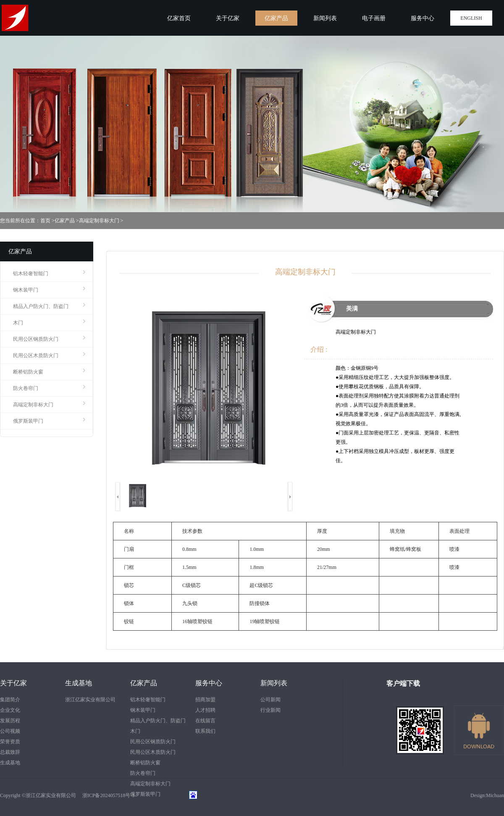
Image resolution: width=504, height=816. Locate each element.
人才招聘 (205, 710)
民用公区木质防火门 (36, 355)
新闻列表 (274, 683)
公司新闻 (270, 700)
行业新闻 (270, 710)
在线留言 (205, 721)
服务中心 (209, 683)
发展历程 (10, 721)
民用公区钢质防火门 (36, 339)
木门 (18, 323)
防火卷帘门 (26, 388)
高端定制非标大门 (99, 221)
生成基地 (10, 763)
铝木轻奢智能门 (31, 274)
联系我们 (205, 731)
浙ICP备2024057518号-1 (106, 795)
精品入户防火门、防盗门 (41, 306)
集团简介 (10, 700)
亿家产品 (65, 221)
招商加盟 (205, 700)
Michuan (495, 795)
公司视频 (10, 731)
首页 (45, 221)
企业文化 (10, 710)
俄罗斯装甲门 (28, 421)
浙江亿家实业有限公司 (90, 700)
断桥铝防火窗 (28, 372)
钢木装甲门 (26, 290)
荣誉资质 (10, 742)
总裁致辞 (10, 752)
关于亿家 (13, 683)
